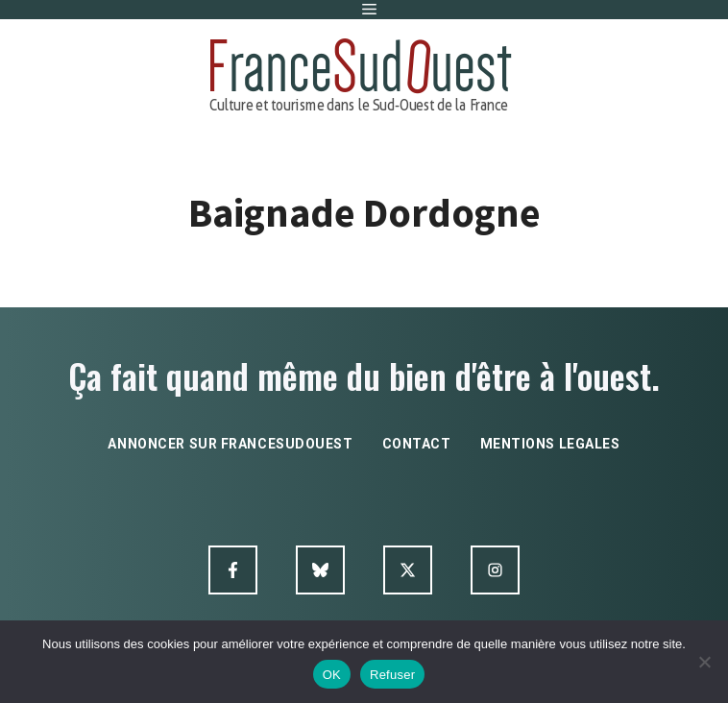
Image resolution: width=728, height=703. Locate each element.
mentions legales (550, 444)
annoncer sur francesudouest (230, 444)
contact (417, 444)
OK (332, 675)
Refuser (392, 675)
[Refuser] (704, 662)
